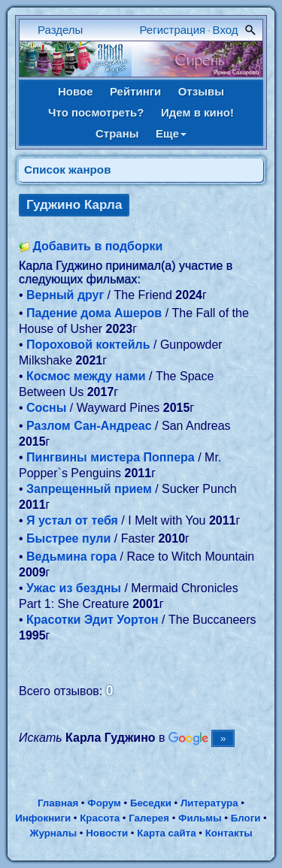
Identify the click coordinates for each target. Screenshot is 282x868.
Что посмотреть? (96, 112)
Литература (209, 803)
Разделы (60, 30)
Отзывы (201, 91)
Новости (107, 833)
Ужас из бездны (74, 588)
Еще (171, 133)
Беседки (151, 803)
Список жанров (68, 169)
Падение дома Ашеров (94, 313)
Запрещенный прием (89, 489)
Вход (226, 30)
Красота (100, 818)
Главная (58, 803)
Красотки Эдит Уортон (92, 620)
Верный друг (65, 295)
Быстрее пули (68, 538)
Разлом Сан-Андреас (89, 426)
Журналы (53, 833)
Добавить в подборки (97, 246)
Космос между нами (86, 376)
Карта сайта (166, 833)
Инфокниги (43, 818)
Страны (117, 133)
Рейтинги (135, 91)
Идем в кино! (197, 112)
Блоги (246, 818)
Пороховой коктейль (88, 345)
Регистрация (173, 30)
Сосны (46, 408)
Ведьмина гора (71, 556)
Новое (76, 91)
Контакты (229, 833)
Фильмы (200, 818)
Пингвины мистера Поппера (111, 457)
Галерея (149, 818)
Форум (104, 803)
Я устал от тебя (72, 520)
